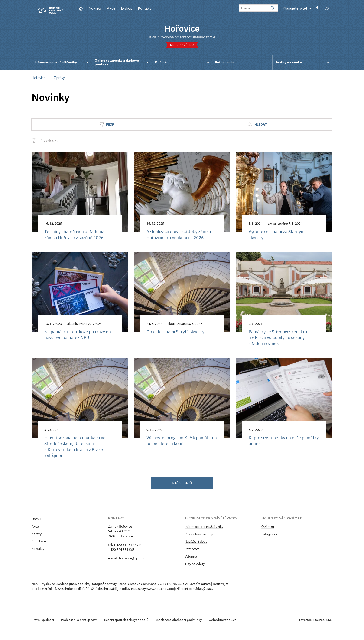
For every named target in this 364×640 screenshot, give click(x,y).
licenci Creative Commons (137, 589)
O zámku (268, 531)
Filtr (107, 127)
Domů (36, 524)
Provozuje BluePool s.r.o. (315, 625)
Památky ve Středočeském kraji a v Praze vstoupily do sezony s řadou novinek (281, 340)
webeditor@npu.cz (227, 625)
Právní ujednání (43, 625)
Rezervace (192, 554)
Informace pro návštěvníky (204, 531)
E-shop (127, 8)
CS (329, 8)
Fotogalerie (270, 539)
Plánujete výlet (297, 8)
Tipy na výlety (195, 569)
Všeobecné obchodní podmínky (183, 625)
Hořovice (182, 29)
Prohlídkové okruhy (199, 539)
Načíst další (182, 488)
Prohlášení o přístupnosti (81, 625)
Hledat (257, 127)
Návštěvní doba (196, 546)
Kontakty (38, 553)
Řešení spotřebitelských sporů (129, 625)
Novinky (95, 8)
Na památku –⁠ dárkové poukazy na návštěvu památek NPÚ (80, 337)
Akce (111, 8)
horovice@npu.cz (132, 563)
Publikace (39, 546)
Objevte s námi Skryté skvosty (176, 334)
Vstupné (191, 561)
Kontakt (145, 8)
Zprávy (37, 539)
